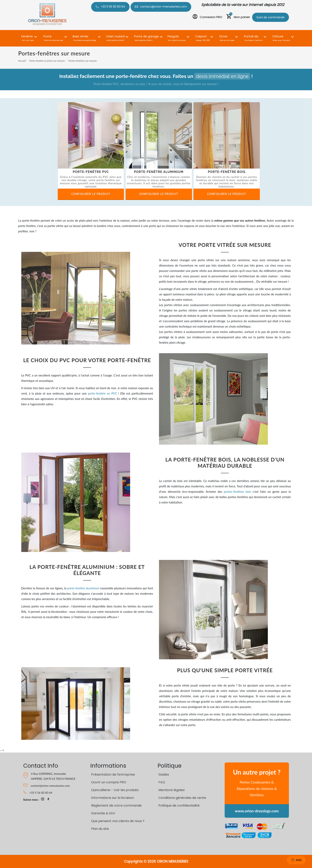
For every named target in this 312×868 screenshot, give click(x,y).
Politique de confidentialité (179, 805)
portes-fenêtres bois (237, 492)
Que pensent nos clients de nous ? (118, 821)
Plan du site (100, 829)
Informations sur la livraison (113, 798)
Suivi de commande (271, 17)
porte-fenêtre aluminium (83, 588)
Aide (296, 860)
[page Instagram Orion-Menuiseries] (43, 800)
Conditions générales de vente (182, 798)
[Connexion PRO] (207, 17)
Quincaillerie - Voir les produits (115, 790)
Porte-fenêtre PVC (91, 172)
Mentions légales (172, 790)
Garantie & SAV (103, 813)
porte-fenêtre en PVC (103, 393)
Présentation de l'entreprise (113, 774)
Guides (164, 774)
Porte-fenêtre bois (227, 172)
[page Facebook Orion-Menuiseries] (48, 800)
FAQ (162, 782)
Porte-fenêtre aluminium (159, 172)
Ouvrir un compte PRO (109, 782)
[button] (28, 36)
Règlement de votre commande (116, 805)
